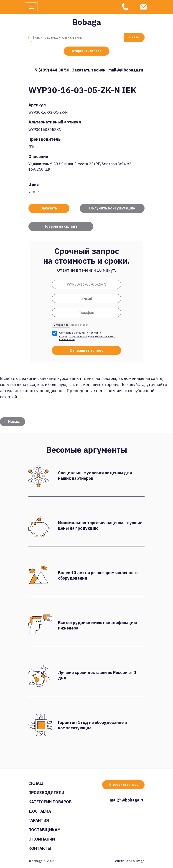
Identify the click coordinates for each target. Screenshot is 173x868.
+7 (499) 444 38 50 (51, 70)
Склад (36, 783)
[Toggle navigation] (31, 7)
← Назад (12, 421)
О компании (42, 839)
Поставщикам (45, 830)
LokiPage (138, 861)
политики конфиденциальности (80, 334)
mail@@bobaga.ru (126, 70)
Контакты (40, 848)
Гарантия (39, 820)
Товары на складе (61, 226)
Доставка (40, 811)
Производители (46, 793)
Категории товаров (50, 802)
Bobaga (87, 22)
